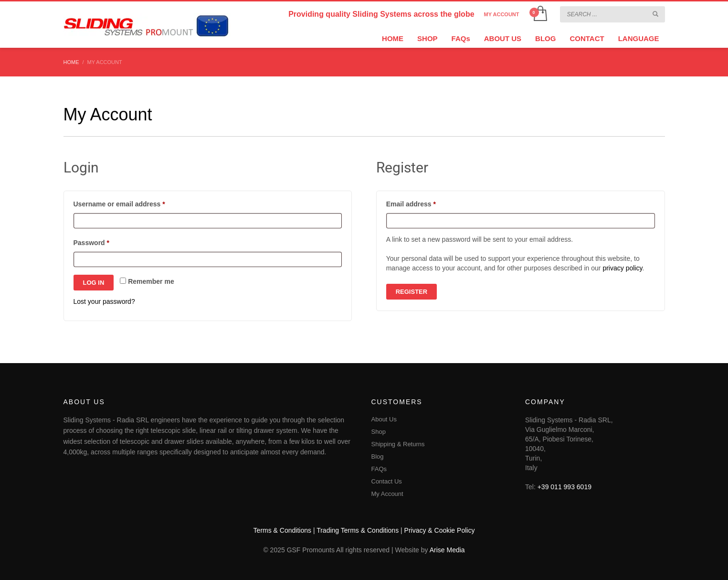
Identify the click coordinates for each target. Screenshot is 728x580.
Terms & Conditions (282, 530)
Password (106, 241)
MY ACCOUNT (502, 14)
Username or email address (134, 203)
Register (411, 292)
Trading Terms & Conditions (358, 530)
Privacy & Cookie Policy (440, 530)
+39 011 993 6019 (564, 487)
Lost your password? (104, 301)
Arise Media (447, 550)
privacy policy (622, 268)
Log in (94, 283)
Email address (425, 203)
